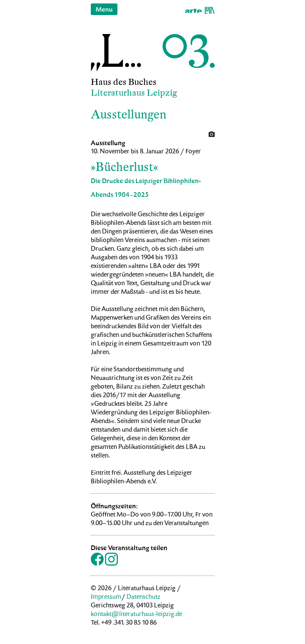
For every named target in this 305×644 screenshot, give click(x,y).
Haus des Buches (124, 82)
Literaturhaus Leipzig (134, 93)
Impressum (106, 597)
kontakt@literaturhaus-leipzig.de (136, 615)
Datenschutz (143, 597)
